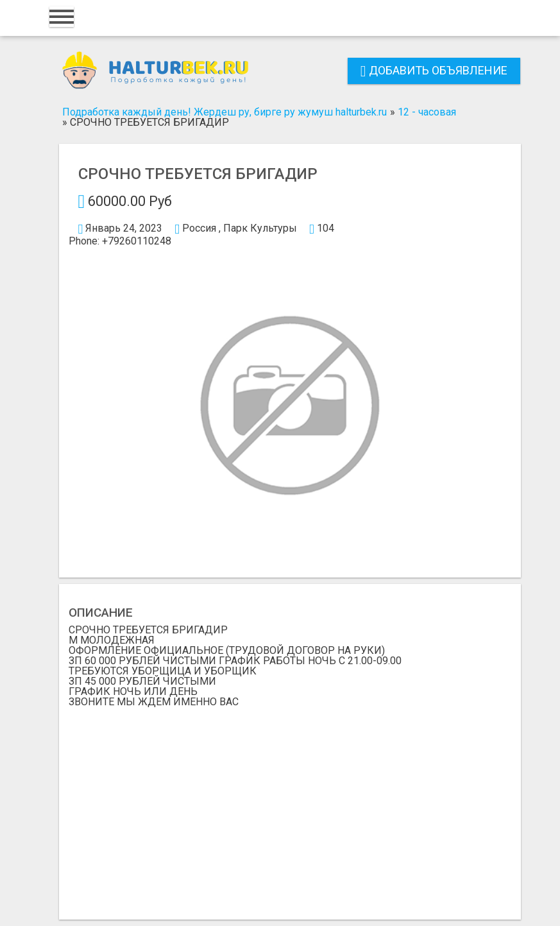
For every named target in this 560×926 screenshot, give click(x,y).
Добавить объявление (434, 70)
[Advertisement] (290, 803)
